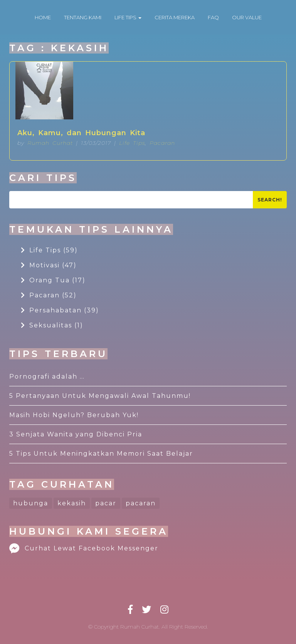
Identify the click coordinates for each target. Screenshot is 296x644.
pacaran (141, 503)
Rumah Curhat (50, 143)
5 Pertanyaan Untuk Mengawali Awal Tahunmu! (100, 396)
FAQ (213, 17)
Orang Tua (53, 280)
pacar (106, 503)
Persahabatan (60, 310)
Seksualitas (52, 325)
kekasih (72, 503)
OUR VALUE (247, 17)
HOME (43, 17)
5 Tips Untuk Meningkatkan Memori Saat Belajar (101, 454)
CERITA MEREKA (175, 17)
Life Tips (132, 143)
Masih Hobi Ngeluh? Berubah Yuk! (74, 415)
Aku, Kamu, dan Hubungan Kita (81, 133)
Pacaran (162, 143)
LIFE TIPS (128, 17)
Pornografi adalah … (47, 377)
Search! (270, 200)
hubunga (31, 503)
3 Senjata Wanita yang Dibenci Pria (76, 434)
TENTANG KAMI (83, 17)
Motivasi (49, 265)
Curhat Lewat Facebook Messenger (84, 548)
